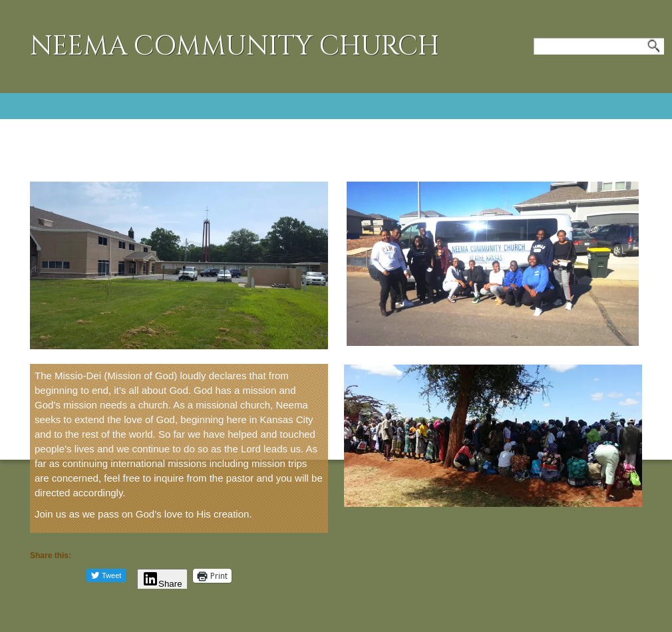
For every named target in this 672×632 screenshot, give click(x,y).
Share (162, 584)
